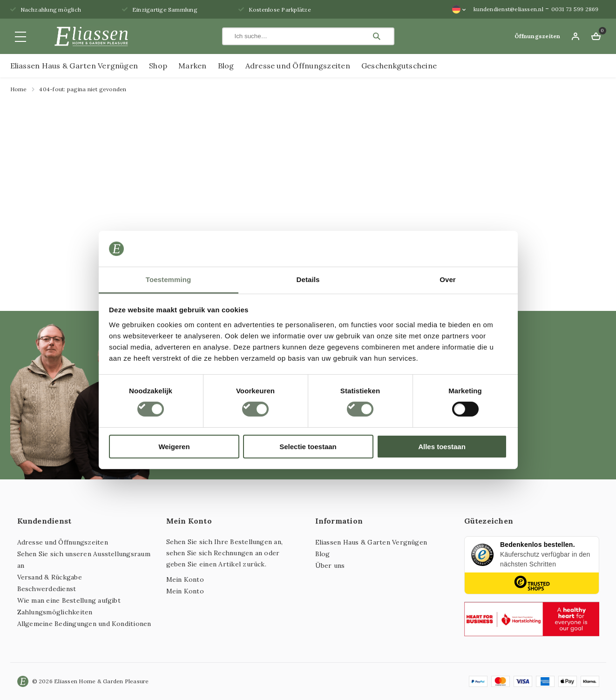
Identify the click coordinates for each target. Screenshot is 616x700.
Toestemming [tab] (169, 279)
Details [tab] (308, 279)
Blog (226, 66)
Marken (192, 66)
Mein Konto (185, 579)
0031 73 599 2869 (575, 9)
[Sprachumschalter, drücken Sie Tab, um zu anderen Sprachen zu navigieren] (459, 9)
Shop (158, 66)
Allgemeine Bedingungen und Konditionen (84, 624)
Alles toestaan (442, 447)
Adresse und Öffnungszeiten (298, 66)
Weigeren (174, 447)
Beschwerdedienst (47, 589)
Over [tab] (448, 279)
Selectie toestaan (308, 447)
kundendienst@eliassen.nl (508, 9)
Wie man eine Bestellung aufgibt (69, 600)
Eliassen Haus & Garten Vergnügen (74, 66)
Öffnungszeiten (537, 36)
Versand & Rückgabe (50, 577)
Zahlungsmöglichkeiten (55, 612)
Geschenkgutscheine (399, 66)
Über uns (330, 565)
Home (19, 89)
